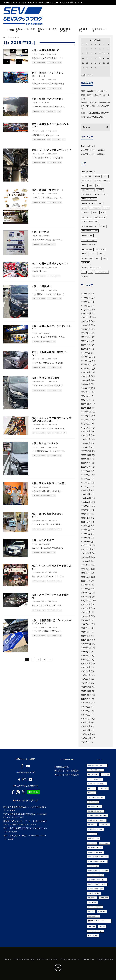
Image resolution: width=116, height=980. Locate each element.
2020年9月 (86, 557)
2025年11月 (86, 313)
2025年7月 (86, 329)
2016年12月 (86, 734)
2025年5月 (86, 337)
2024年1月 (86, 400)
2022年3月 (86, 486)
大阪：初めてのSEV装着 (46, 378)
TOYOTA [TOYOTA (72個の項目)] (85, 277)
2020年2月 (86, 585)
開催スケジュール (76, 2)
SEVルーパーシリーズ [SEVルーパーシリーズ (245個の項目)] (88, 204)
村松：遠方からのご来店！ (93, 117)
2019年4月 (86, 624)
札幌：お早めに (40, 232)
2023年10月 (86, 412)
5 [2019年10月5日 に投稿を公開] (104, 49)
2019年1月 (85, 636)
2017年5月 (86, 715)
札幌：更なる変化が (43, 540)
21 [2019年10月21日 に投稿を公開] (83, 63)
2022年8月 (86, 467)
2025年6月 (86, 333)
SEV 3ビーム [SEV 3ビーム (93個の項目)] (100, 249)
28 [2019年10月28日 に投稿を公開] (83, 68)
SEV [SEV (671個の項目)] (106, 176)
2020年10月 (86, 553)
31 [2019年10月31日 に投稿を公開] (96, 68)
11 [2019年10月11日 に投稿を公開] (100, 53)
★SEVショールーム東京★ (39, 88)
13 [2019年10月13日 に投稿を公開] (108, 53)
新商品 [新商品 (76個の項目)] (105, 258)
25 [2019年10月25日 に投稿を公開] (100, 63)
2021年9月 (86, 510)
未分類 (43, 111)
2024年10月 (86, 365)
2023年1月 (85, 447)
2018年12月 (86, 640)
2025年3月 (86, 345)
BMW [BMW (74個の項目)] (84, 272)
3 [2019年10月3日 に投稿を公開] (95, 49)
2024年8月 (86, 372)
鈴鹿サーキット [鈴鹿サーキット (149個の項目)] (86, 217)
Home (7, 2)
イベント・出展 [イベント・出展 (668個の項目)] (86, 181)
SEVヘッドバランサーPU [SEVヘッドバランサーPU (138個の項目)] (89, 222)
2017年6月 (86, 711)
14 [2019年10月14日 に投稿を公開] (83, 58)
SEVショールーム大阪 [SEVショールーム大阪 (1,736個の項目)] (88, 172)
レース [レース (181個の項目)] (106, 208)
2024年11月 (86, 361)
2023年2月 (86, 443)
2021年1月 (85, 542)
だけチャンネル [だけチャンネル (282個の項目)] (86, 194)
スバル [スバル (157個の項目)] (95, 213)
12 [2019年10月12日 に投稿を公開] (104, 53)
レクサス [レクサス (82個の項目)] (101, 254)
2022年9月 (86, 463)
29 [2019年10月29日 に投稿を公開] (87, 68)
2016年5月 (86, 742)
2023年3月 (86, 439)
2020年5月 (86, 573)
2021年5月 (85, 526)
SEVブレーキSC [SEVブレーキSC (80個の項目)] (87, 258)
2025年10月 (86, 317)
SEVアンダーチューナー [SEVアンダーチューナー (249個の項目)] (89, 199)
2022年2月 (85, 490)
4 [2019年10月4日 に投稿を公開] (100, 49)
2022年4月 (86, 483)
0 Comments (52, 63)
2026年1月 (86, 306)
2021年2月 (85, 538)
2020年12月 (86, 545)
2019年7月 (86, 612)
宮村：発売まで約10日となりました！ (21, 814)
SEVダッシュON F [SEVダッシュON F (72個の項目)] (102, 272)
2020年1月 (86, 589)
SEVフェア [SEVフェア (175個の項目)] (85, 213)
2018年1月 (85, 683)
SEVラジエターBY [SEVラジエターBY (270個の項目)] (100, 194)
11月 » (90, 75)
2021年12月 (86, 498)
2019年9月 (86, 604)
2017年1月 (85, 730)
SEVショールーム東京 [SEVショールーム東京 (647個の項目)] (101, 181)
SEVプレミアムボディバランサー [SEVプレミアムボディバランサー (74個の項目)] (92, 267)
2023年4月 (86, 435)
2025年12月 (86, 310)
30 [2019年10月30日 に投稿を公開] (91, 68)
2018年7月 (86, 660)
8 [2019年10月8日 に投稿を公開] (87, 53)
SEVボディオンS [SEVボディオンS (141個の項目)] (100, 217)
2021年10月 (86, 506)
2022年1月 (85, 494)
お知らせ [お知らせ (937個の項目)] (98, 176)
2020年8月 (86, 561)
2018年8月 (86, 656)
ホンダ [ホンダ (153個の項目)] (103, 213)
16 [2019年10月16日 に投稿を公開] (91, 58)
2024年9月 (86, 369)
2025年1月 (85, 353)
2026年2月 (86, 302)
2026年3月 (86, 298)
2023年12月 (86, 404)
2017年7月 (86, 707)
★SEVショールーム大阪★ (39, 63)
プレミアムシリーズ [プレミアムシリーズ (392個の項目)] (88, 190)
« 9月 (83, 75)
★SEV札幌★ (36, 111)
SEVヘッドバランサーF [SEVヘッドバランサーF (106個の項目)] (89, 245)
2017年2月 (85, 726)
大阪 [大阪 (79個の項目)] (97, 258)
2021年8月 (86, 514)
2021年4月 (86, 530)
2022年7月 (86, 471)
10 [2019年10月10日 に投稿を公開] (96, 53)
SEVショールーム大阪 (35, 2)
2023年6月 (86, 427)
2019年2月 (86, 632)
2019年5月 (86, 620)
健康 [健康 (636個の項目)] (83, 185)
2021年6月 (86, 522)
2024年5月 (86, 384)
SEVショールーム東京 (19, 2)
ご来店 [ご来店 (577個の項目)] (91, 185)
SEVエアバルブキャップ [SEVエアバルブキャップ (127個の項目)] (89, 226)
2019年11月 (86, 597)
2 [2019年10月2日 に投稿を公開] (91, 49)
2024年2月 (86, 396)
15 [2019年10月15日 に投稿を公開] (87, 58)
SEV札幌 (34, 103)
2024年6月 (86, 380)
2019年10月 (86, 601)
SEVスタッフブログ (27, 801)
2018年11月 (86, 644)
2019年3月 (86, 628)
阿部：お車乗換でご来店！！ (94, 91)
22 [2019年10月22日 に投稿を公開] (87, 63)
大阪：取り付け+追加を (45, 443)
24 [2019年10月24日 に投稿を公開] (96, 63)
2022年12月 (86, 451)
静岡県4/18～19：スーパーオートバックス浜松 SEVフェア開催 (95, 106)
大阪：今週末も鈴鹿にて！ (47, 50)
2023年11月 (86, 408)
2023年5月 (86, 431)
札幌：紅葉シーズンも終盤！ (48, 99)
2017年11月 (86, 691)
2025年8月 (86, 325)
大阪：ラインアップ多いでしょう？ (52, 150)
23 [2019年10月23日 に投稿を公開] (91, 63)
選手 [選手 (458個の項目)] (98, 185)
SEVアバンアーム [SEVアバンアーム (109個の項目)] (87, 236)
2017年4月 (86, 719)
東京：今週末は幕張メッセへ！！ (50, 264)
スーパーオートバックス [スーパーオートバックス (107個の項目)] (89, 240)
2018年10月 (86, 648)
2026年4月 (86, 294)
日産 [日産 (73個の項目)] (91, 272)
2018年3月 (86, 675)
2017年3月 (86, 722)
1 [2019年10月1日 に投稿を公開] (87, 49)
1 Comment (57, 140)
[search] (107, 127)
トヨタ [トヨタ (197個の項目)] (84, 208)
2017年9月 (86, 699)
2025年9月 (86, 321)
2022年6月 (86, 475)
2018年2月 (86, 679)
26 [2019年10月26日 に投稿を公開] (104, 63)
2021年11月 (86, 502)
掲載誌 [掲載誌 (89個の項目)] (84, 254)
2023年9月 (86, 416)
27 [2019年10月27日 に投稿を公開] (108, 63)
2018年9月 (86, 652)
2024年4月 (86, 388)
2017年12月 (86, 687)
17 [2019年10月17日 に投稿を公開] (96, 58)
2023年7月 (86, 424)
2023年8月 (86, 420)
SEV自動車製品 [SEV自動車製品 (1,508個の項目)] (87, 176)
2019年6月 (86, 616)
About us (64, 2)
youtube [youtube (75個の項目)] (85, 263)
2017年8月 (86, 703)
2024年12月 (86, 357)
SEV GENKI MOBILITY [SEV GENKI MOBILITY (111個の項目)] (90, 231)
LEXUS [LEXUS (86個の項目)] (92, 254)
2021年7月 (85, 518)
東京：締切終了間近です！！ (48, 190)
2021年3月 (85, 534)
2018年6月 (86, 663)
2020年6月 (86, 569)
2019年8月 (86, 608)
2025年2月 (86, 349)
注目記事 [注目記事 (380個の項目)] (100, 190)
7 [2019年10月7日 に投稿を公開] (83, 53)
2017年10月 (86, 695)
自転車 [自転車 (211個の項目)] (101, 204)
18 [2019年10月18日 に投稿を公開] (100, 58)
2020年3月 (86, 581)
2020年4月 (86, 577)
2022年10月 (86, 459)
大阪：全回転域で (42, 286)
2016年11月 (86, 738)
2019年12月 (86, 593)
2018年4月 (86, 671)
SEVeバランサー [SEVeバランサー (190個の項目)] (95, 208)
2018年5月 (86, 667)
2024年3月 (86, 392)
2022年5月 (86, 479)
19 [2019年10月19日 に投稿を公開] (104, 58)
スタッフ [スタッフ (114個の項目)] (103, 226)
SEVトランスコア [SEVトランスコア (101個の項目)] (87, 249)
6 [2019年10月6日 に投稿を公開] (108, 49)
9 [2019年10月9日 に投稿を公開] (91, 53)
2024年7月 (86, 376)
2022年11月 (86, 455)
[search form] (96, 127)
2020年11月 (86, 549)
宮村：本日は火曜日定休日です (95, 113)
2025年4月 (86, 341)
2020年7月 (86, 565)
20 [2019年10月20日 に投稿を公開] (108, 58)
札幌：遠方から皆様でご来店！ (49, 483)
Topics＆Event (51, 2)
